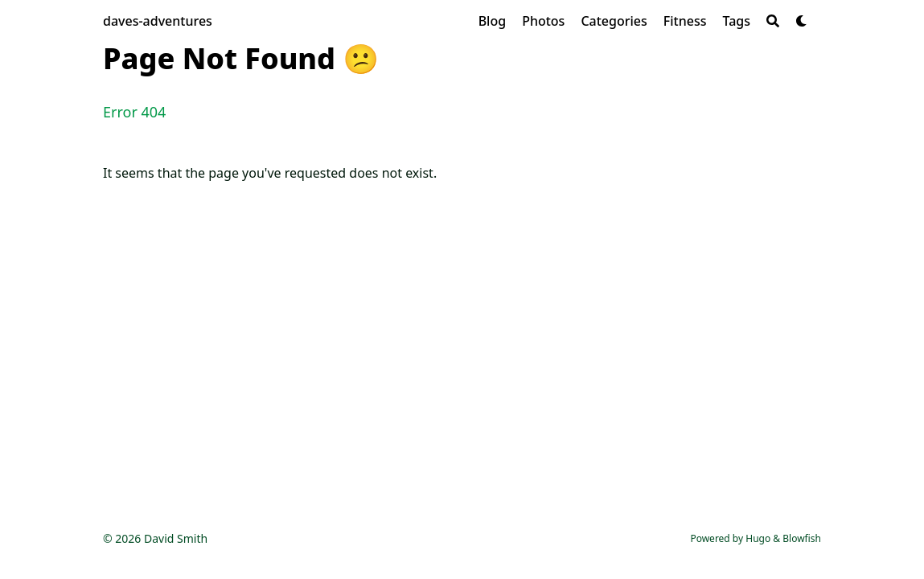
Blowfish (802, 538)
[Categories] (614, 21)
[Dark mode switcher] (802, 21)
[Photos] (543, 21)
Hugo (758, 538)
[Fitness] (685, 21)
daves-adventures (158, 21)
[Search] (773, 21)
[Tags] (736, 21)
